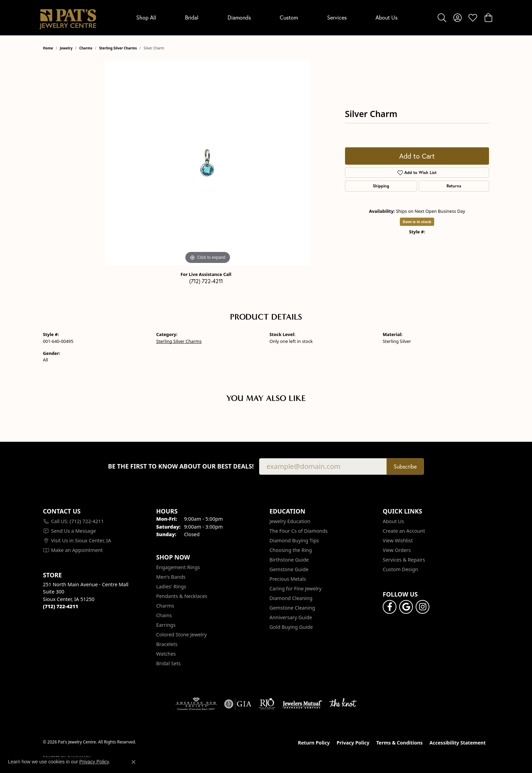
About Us (386, 18)
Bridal (192, 18)
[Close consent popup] (134, 762)
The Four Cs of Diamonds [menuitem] (299, 531)
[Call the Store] (61, 606)
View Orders (397, 550)
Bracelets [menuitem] (167, 644)
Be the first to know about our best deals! (181, 466)
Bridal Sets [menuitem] (169, 663)
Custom (289, 18)
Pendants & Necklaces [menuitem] (182, 596)
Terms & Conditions (399, 743)
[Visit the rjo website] (267, 704)
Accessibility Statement (458, 743)
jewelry (66, 48)
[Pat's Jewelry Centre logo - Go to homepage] (68, 18)
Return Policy (314, 743)
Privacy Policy (353, 743)
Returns (454, 186)
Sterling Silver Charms (118, 48)
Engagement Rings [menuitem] (178, 567)
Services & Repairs (404, 560)
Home (48, 48)
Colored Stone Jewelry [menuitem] (181, 634)
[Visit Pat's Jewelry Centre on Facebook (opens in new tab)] (390, 607)
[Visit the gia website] (238, 704)
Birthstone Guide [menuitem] (289, 560)
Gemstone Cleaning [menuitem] (292, 608)
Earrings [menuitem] (166, 625)
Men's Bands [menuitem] (171, 577)
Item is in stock (417, 222)
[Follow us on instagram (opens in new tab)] (423, 607)
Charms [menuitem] (165, 606)
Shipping (381, 186)
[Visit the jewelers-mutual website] (302, 704)
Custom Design (400, 569)
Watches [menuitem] (166, 654)
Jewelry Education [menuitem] (290, 521)
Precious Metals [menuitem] (288, 579)
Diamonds (239, 18)
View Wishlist (398, 540)
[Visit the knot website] (343, 704)
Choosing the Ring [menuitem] (291, 550)
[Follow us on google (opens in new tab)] (406, 607)
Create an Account (404, 531)
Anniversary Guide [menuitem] (291, 617)
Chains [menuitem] (164, 615)
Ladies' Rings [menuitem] (171, 586)
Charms (86, 48)
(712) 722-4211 (206, 281)
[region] (208, 163)
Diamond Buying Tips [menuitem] (294, 540)
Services (337, 18)
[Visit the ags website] (196, 704)
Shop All (146, 18)
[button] (442, 18)
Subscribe (405, 466)
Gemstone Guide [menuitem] (289, 569)
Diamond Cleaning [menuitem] (291, 598)
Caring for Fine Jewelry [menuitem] (296, 589)
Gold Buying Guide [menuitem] (291, 627)
